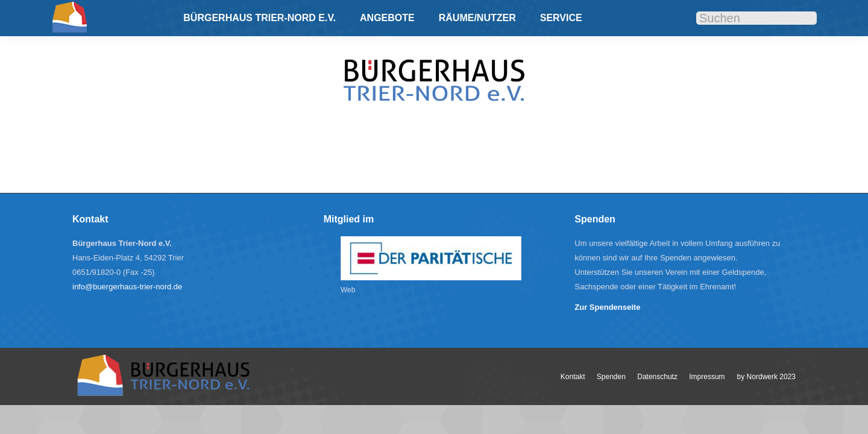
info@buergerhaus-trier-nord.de (127, 287)
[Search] (756, 18)
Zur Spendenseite (607, 307)
